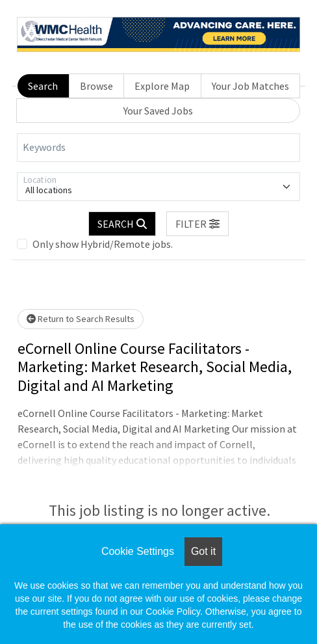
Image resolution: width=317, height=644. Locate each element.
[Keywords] (158, 148)
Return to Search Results (81, 319)
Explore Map (162, 86)
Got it (203, 551)
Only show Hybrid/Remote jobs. (103, 244)
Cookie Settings (138, 551)
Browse (96, 86)
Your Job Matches (250, 86)
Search (43, 86)
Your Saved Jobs (158, 111)
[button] (197, 224)
